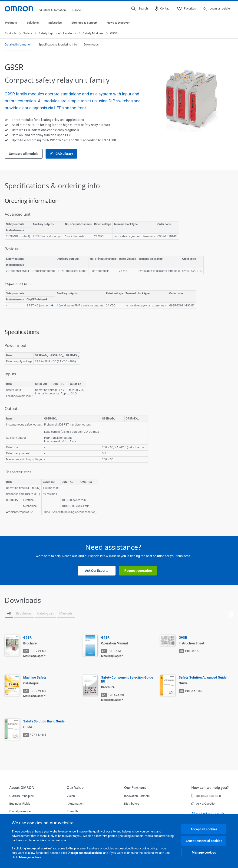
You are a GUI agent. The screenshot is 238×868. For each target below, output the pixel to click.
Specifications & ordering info (58, 45)
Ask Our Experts (97, 571)
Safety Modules (93, 34)
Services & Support (84, 23)
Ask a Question (204, 804)
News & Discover (118, 23)
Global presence (20, 811)
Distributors (132, 804)
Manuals (66, 613)
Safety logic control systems (57, 34)
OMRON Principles (21, 796)
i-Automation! (75, 804)
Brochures (24, 613)
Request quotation (138, 571)
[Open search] (140, 9)
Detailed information (18, 45)
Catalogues (46, 613)
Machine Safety (35, 678)
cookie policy (149, 848)
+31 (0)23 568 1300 (206, 796)
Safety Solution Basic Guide (44, 722)
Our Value (75, 788)
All (9, 613)
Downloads (91, 45)
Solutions (33, 23)
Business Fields (20, 804)
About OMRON (22, 788)
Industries (55, 23)
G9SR (27, 638)
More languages (33, 656)
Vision (71, 796)
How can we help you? (210, 788)
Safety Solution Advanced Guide (203, 678)
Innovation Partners (137, 796)
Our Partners (135, 788)
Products (11, 23)
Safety (28, 34)
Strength (72, 811)
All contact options (208, 813)
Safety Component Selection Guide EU (127, 680)
